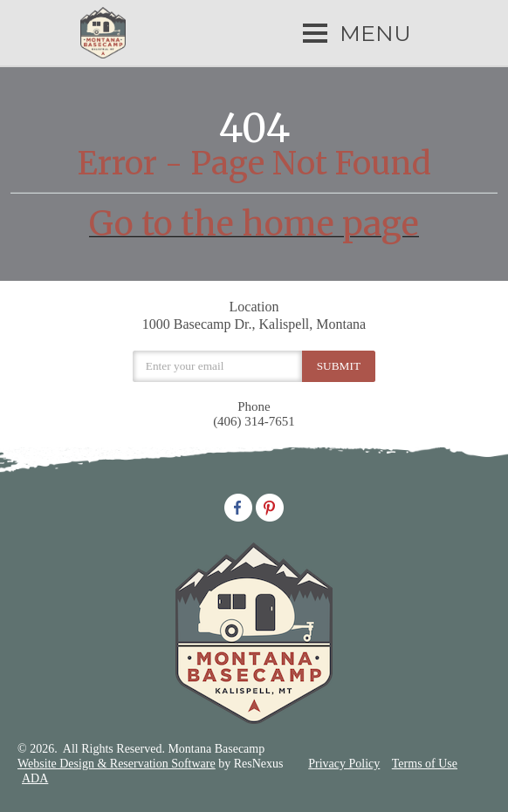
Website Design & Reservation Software (117, 764)
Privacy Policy (344, 764)
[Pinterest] (270, 506)
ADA (35, 778)
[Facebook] (238, 506)
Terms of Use (425, 764)
